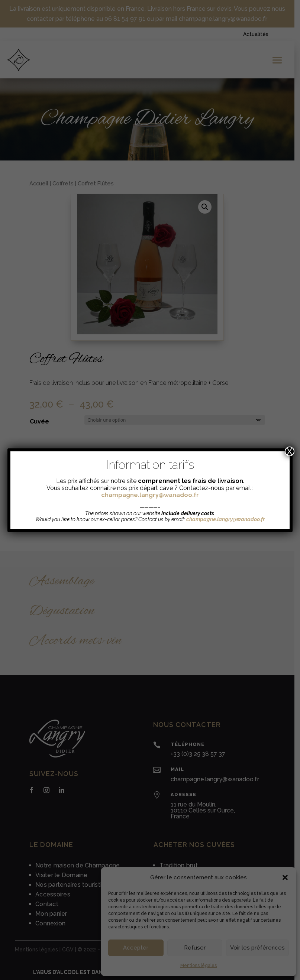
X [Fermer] (290, 451)
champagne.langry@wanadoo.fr (150, 495)
